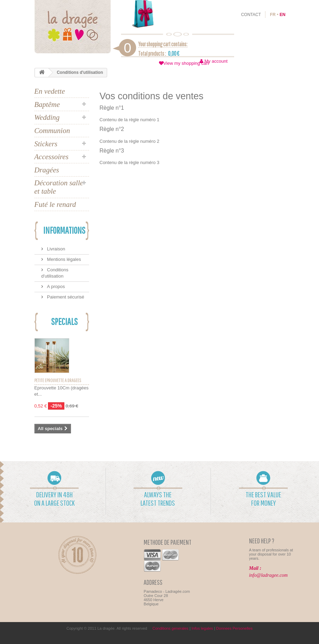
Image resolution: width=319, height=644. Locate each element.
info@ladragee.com (268, 575)
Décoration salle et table (59, 187)
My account (216, 61)
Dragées (47, 170)
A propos (55, 286)
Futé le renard (55, 204)
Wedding (47, 117)
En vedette (50, 91)
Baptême (47, 104)
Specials (64, 321)
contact (251, 15)
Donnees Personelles (234, 628)
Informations (64, 230)
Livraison (56, 249)
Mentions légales (63, 259)
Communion (52, 131)
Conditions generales (170, 628)
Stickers (46, 144)
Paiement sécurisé (65, 297)
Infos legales (202, 628)
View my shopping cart (186, 63)
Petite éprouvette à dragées (58, 380)
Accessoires (51, 157)
